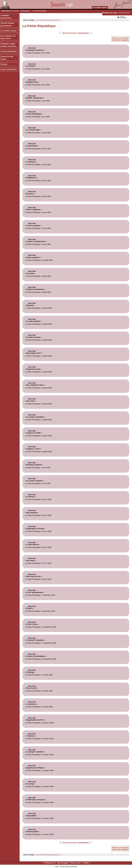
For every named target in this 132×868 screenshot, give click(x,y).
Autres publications (9, 51)
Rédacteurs (50, 863)
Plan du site (75, 863)
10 (122, 13)
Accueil (16, 11)
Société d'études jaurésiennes (8, 24)
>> (60, 20)
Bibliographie (25, 11)
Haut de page (62, 863)
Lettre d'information (9, 69)
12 (55, 20)
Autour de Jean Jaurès (7, 58)
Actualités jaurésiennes (6, 17)
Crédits (86, 863)
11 (53, 20)
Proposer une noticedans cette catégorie (120, 39)
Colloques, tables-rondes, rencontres (9, 45)
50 (128, 13)
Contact (4, 64)
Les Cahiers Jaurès (100, 8)
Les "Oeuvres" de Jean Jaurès (8, 37)
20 (125, 13)
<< (35, 20)
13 (57, 20)
